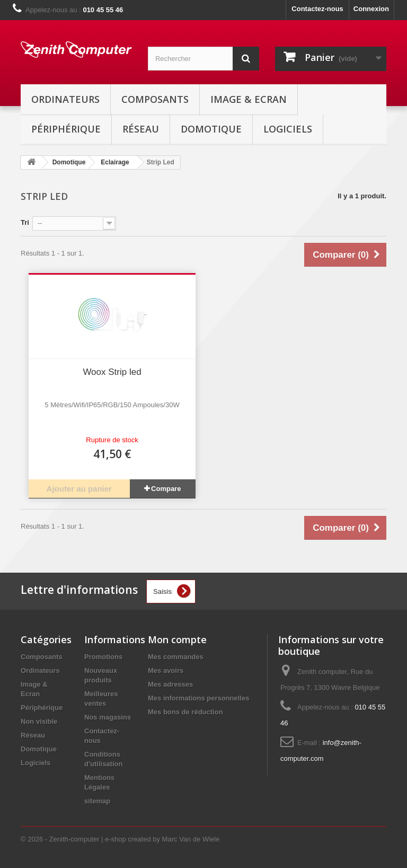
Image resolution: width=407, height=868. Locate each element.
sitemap (97, 801)
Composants (155, 99)
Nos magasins (108, 717)
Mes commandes (176, 657)
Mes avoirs (166, 670)
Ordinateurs (65, 99)
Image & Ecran (249, 99)
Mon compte (177, 639)
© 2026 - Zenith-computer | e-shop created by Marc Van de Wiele (120, 839)
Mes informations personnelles (198, 698)
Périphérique (66, 129)
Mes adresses (170, 684)
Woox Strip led (112, 372)
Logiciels (288, 129)
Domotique (211, 129)
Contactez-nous (317, 9)
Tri (25, 222)
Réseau (141, 129)
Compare (166, 489)
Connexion (371, 9)
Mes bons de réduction (185, 712)
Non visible (39, 721)
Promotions (103, 657)
